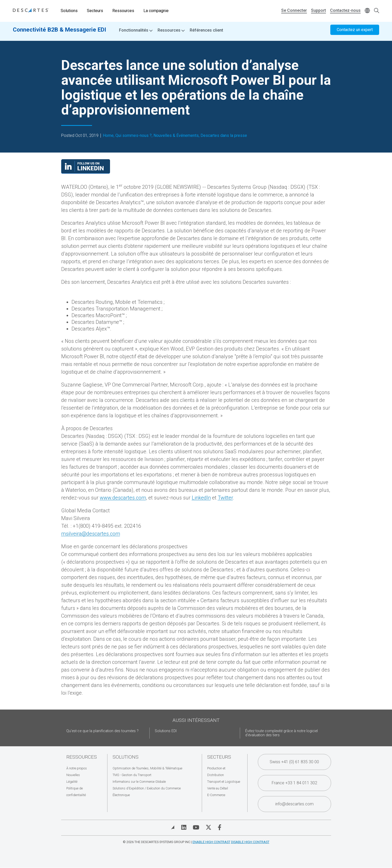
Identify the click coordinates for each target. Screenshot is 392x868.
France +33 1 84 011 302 (294, 783)
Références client (206, 33)
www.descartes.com (123, 498)
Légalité (72, 782)
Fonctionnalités (136, 33)
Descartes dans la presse (224, 136)
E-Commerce (216, 795)
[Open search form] (377, 11)
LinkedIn (201, 498)
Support (318, 10)
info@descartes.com (294, 804)
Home (108, 136)
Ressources (123, 11)
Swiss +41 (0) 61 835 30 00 (294, 762)
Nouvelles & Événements (176, 136)
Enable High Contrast (211, 842)
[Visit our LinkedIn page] (86, 172)
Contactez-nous (345, 10)
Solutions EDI (166, 731)
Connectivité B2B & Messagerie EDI (60, 33)
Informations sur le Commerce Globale (139, 782)
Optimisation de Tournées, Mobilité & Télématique (147, 768)
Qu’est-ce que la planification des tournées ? (102, 731)
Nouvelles (73, 775)
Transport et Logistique (224, 782)
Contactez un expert (355, 33)
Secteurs (95, 11)
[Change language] (367, 11)
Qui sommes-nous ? (134, 136)
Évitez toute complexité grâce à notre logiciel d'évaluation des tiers (281, 733)
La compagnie (156, 11)
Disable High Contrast (250, 842)
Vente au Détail (218, 788)
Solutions (69, 11)
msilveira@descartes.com (91, 534)
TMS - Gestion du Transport (132, 775)
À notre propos (77, 768)
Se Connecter (294, 10)
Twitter (225, 498)
